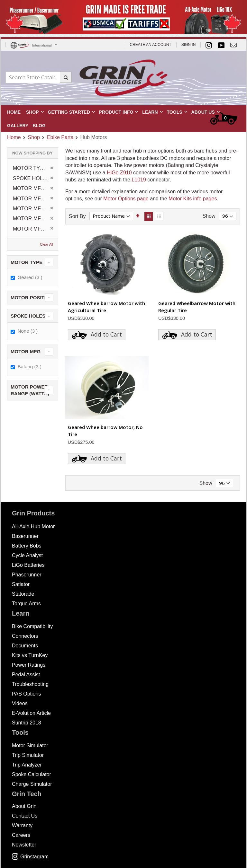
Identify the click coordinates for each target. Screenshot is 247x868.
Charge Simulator (32, 784)
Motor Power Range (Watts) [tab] (30, 390)
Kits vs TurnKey (30, 655)
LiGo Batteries (28, 565)
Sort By (77, 216)
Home (14, 137)
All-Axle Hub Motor (33, 526)
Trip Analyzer (27, 765)
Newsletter (24, 845)
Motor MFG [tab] (26, 351)
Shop (34, 137)
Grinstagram (30, 857)
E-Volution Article (31, 713)
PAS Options (26, 694)
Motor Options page (126, 199)
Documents (25, 646)
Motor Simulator (30, 745)
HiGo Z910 (119, 173)
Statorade (23, 594)
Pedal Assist (26, 675)
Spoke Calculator (32, 774)
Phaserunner (27, 575)
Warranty (22, 825)
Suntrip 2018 (27, 723)
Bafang (30, 366)
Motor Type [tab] (27, 262)
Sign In (189, 45)
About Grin (24, 806)
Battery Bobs (27, 546)
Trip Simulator (28, 755)
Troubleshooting (30, 684)
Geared (31, 277)
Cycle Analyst (27, 555)
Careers (21, 835)
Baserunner (25, 536)
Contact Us (25, 816)
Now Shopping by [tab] (32, 153)
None (29, 331)
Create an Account (151, 45)
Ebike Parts (60, 137)
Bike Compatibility (32, 626)
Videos (20, 703)
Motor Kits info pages (193, 199)
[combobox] (38, 77)
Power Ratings (29, 665)
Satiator (21, 584)
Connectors (25, 636)
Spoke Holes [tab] (28, 316)
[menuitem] (39, 125)
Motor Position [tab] (32, 298)
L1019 (139, 180)
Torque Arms (26, 604)
